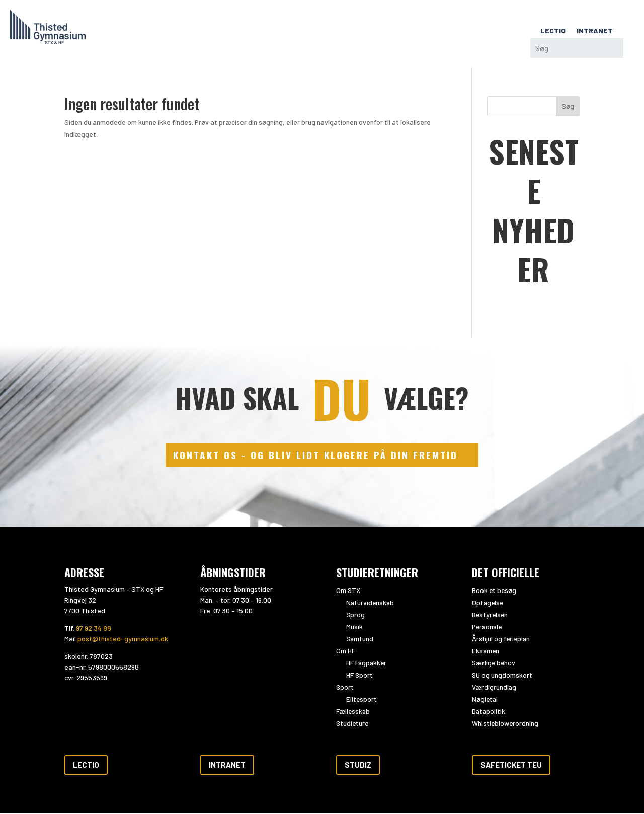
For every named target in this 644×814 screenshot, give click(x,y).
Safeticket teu (511, 765)
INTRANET (595, 31)
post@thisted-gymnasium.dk (123, 639)
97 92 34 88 (94, 628)
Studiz (358, 765)
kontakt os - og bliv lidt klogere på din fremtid (315, 456)
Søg (568, 106)
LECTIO (553, 31)
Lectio (86, 765)
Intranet (227, 765)
